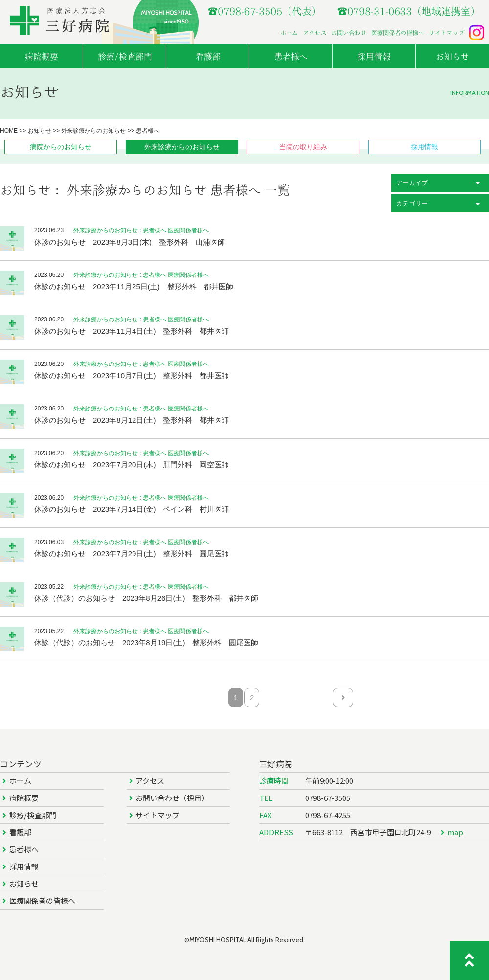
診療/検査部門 (33, 815)
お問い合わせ (349, 33)
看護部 (20, 832)
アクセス (314, 33)
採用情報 (24, 866)
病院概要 (24, 798)
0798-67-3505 (328, 798)
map (455, 832)
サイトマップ (446, 33)
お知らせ (24, 883)
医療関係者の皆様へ (398, 33)
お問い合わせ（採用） (172, 798)
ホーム (289, 33)
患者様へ (24, 849)
